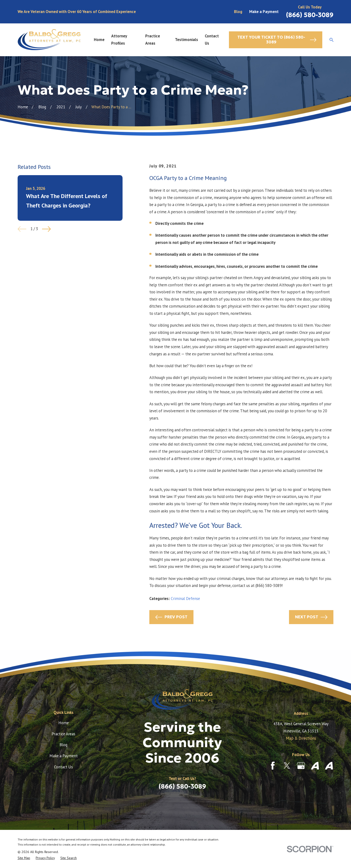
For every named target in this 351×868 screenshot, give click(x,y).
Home (64, 723)
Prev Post (171, 617)
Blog (238, 12)
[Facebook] (273, 766)
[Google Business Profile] (301, 766)
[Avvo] (315, 766)
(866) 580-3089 (310, 15)
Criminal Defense (185, 599)
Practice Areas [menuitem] (153, 40)
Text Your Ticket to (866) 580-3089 (277, 40)
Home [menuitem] (99, 40)
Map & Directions (301, 738)
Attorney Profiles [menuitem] (119, 40)
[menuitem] (24, 858)
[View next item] (46, 229)
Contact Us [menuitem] (212, 40)
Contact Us (63, 767)
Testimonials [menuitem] (186, 40)
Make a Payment (264, 12)
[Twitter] (287, 766)
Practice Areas (63, 734)
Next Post (311, 617)
